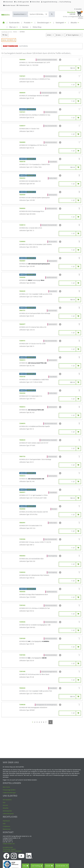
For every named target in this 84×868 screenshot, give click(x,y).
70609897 (22, 261)
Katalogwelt (61, 23)
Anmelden (78, 9)
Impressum (6, 821)
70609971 (22, 492)
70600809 (22, 142)
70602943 (22, 178)
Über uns (14, 27)
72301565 (22, 655)
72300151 (22, 341)
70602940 (22, 393)
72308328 (22, 705)
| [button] (50, 35)
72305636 (22, 622)
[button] (52, 14)
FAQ (26, 866)
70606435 (22, 291)
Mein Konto (6, 787)
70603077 (22, 324)
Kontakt (49, 866)
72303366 (22, 539)
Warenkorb (71, 12)
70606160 (22, 377)
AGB (4, 824)
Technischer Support (9, 849)
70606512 (22, 407)
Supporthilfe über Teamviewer (12, 851)
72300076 (22, 423)
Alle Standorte (7, 800)
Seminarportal (7, 811)
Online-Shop (37, 27)
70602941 (22, 523)
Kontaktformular (8, 847)
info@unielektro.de (9, 844)
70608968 (22, 509)
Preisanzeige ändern (9, 790)
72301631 (22, 112)
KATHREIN (22, 32)
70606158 (22, 162)
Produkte (28, 23)
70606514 (22, 476)
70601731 (22, 310)
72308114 (22, 225)
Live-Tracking (37, 866)
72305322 (22, 572)
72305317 (22, 126)
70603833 (22, 556)
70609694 (22, 60)
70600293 (22, 93)
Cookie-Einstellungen (9, 793)
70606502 (22, 208)
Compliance (6, 826)
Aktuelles (75, 23)
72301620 (22, 638)
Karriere (25, 27)
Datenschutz (7, 829)
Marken (15, 32)
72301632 (22, 605)
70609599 (22, 195)
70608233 (22, 440)
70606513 (22, 360)
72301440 (22, 671)
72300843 (22, 241)
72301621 (22, 76)
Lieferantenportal (8, 814)
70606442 (22, 688)
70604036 (22, 592)
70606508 (22, 277)
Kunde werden (14, 23)
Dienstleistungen (44, 23)
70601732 (22, 456)
